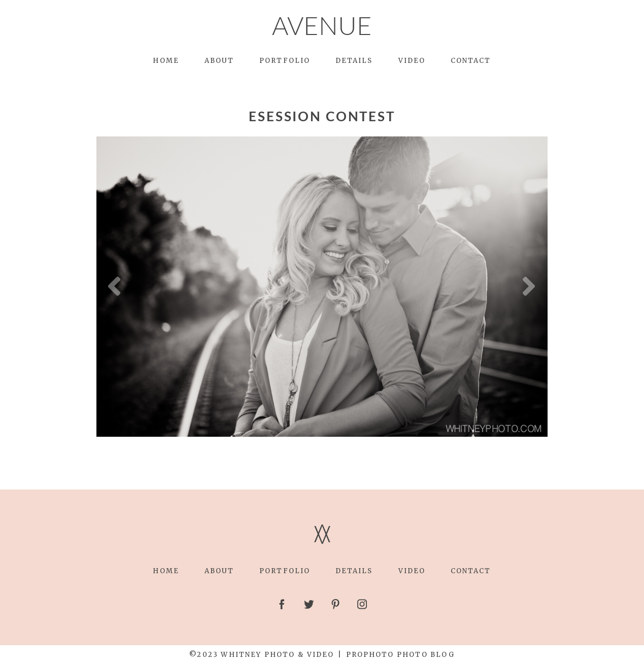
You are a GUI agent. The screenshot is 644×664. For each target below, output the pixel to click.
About (219, 61)
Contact (471, 61)
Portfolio (285, 61)
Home (166, 61)
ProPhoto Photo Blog (400, 655)
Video (412, 61)
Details (354, 61)
